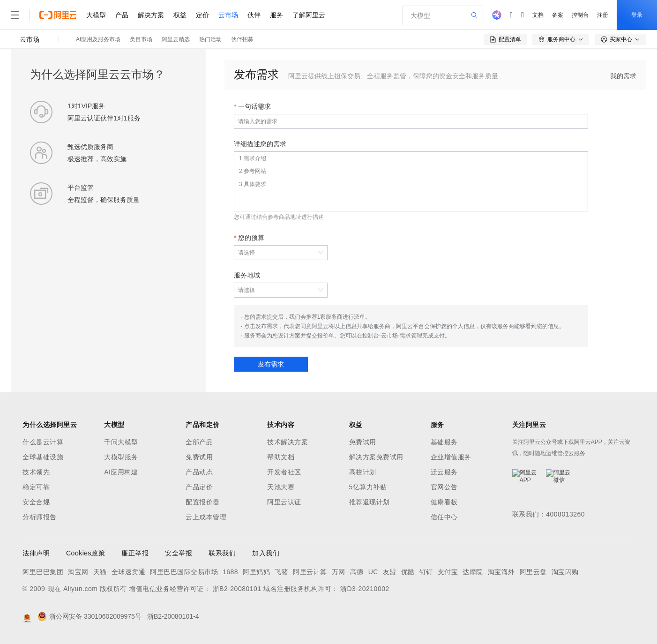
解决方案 (151, 15)
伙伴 (254, 15)
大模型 (96, 15)
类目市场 (141, 39)
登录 (637, 15)
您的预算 (251, 238)
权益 (180, 15)
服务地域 (247, 275)
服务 (276, 15)
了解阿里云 (309, 15)
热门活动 (210, 39)
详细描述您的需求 (260, 144)
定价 (202, 15)
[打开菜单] (15, 15)
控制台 (580, 15)
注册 (603, 15)
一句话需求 (254, 106)
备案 (558, 15)
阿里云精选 (176, 39)
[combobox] (276, 253)
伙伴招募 (242, 39)
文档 (538, 15)
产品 (122, 15)
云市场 (228, 15)
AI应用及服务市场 (98, 39)
